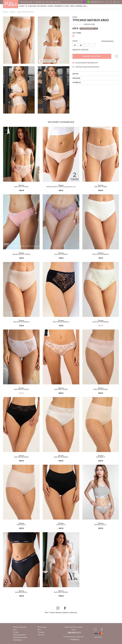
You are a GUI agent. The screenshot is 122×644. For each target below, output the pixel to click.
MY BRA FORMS (31, 6)
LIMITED (72, 6)
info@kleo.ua (75, 639)
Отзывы (16, 632)
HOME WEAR (79, 6)
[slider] (78, 24)
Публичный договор (20, 637)
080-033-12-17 (96, 2)
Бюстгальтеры (42, 6)
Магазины (38, 2)
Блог (44, 2)
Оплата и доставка (26, 2)
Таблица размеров (19, 635)
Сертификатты (59, 6)
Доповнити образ (47, 61)
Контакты (57, 2)
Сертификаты (18, 640)
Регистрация (42, 627)
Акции (51, 2)
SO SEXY (67, 6)
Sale (47, 2)
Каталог (22, 6)
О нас (15, 630)
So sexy (75, 17)
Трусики (50, 6)
